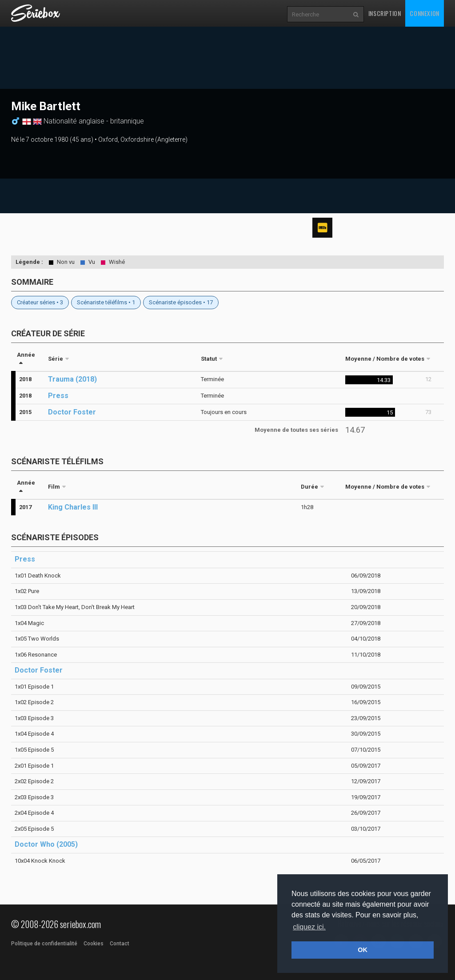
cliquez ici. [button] (309, 927)
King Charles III (73, 507)
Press (58, 396)
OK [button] (363, 950)
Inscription (385, 13)
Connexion (424, 13)
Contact (120, 944)
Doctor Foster (72, 412)
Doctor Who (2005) (46, 844)
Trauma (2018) (72, 379)
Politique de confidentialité (44, 944)
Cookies (94, 944)
